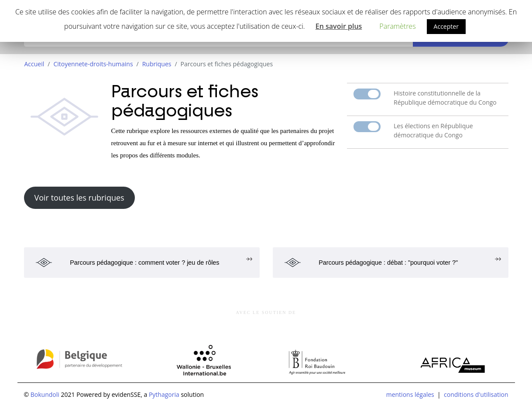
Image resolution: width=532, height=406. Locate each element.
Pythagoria (164, 394)
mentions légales (410, 394)
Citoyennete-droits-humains (93, 64)
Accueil (34, 64)
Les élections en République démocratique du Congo (433, 130)
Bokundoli (45, 394)
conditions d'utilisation (476, 394)
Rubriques (157, 64)
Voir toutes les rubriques (79, 198)
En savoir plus (339, 26)
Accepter (446, 26)
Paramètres (397, 26)
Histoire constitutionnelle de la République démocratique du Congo (445, 98)
